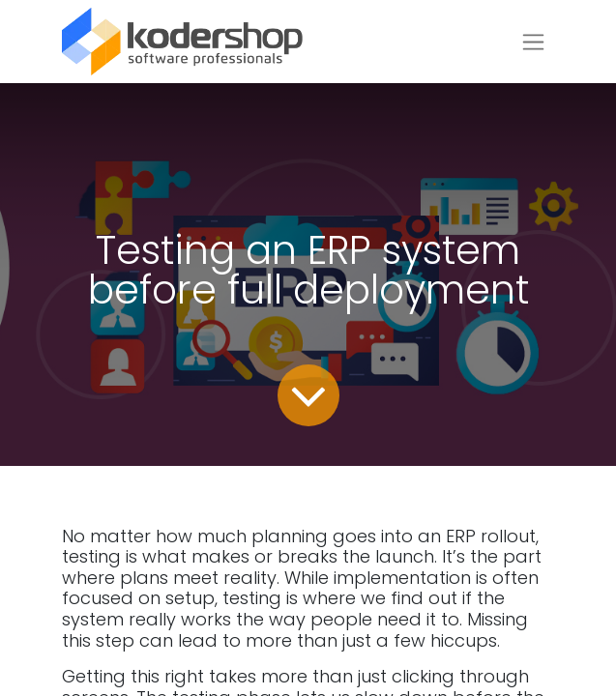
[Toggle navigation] (533, 42)
